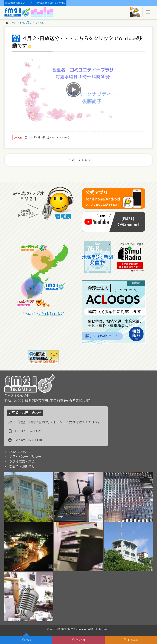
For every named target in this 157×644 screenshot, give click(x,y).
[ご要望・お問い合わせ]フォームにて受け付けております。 (58, 422)
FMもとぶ (132, 640)
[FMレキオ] (41, 314)
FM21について (20, 452)
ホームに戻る (82, 160)
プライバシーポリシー (25, 457)
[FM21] (27, 314)
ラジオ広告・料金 (22, 461)
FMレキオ (80, 640)
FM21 (28, 640)
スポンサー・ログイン (140, 3)
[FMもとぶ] (57, 314)
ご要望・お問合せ (22, 466)
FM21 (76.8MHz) (60, 137)
